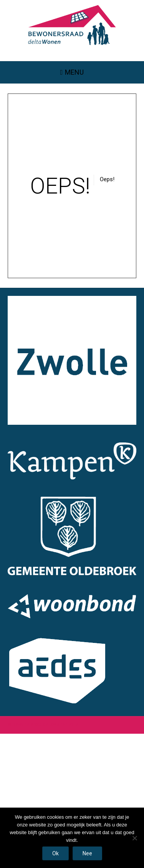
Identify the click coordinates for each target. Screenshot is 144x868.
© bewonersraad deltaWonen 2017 (43, 724)
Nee (87, 853)
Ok (55, 853)
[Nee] (134, 838)
